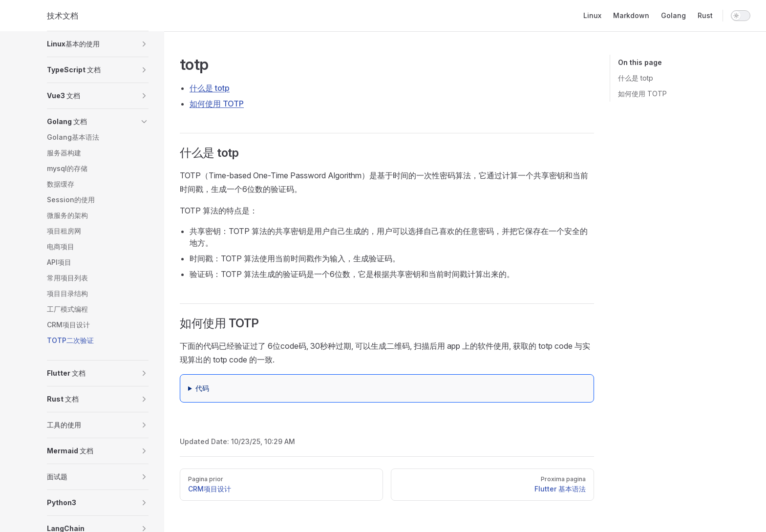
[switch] (741, 16)
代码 (202, 388)
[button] (98, 44)
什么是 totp (636, 78)
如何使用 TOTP (642, 94)
